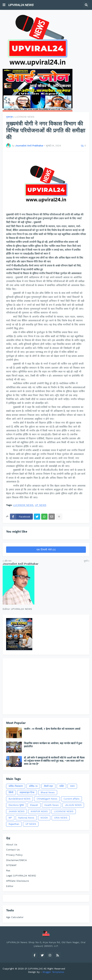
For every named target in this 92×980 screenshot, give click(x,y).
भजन (72, 786)
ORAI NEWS (61, 818)
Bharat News (48, 792)
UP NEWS (41, 505)
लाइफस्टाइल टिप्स (27, 792)
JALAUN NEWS (73, 805)
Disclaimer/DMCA (16, 860)
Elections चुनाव (16, 805)
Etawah (34, 805)
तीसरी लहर (48, 786)
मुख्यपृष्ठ (9, 117)
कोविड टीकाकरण (16, 786)
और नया (8, 561)
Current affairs (71, 799)
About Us (12, 844)
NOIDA (44, 818)
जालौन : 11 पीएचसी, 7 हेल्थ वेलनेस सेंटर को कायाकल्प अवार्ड (52, 729)
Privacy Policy (14, 855)
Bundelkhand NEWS (19, 799)
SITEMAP (11, 865)
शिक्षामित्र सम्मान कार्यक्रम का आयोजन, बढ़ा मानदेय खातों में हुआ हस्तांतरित (53, 745)
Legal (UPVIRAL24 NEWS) (21, 876)
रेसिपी (11, 792)
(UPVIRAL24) (35, 969)
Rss (8, 870)
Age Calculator (15, 917)
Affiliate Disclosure (17, 881)
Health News (51, 805)
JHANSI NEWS (16, 811)
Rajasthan (14, 824)
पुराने (86, 561)
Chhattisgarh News (47, 799)
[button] (4, 5)
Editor (10, 886)
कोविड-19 (33, 786)
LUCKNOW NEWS (25, 117)
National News (26, 818)
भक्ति (61, 786)
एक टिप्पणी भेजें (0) (46, 550)
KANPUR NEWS (39, 811)
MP (10, 818)
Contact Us (13, 850)
